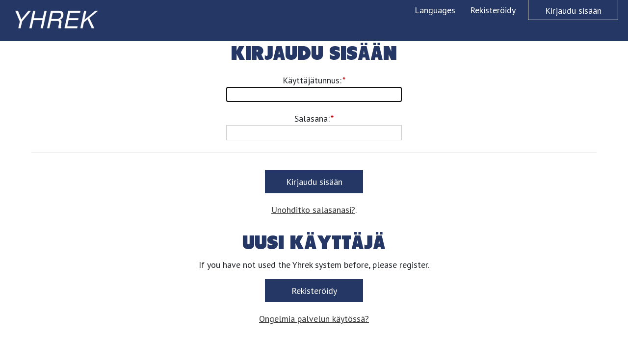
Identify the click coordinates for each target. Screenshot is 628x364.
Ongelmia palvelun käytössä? (314, 319)
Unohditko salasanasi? (313, 210)
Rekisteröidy (493, 10)
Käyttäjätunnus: (312, 80)
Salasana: (312, 118)
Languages (435, 10)
